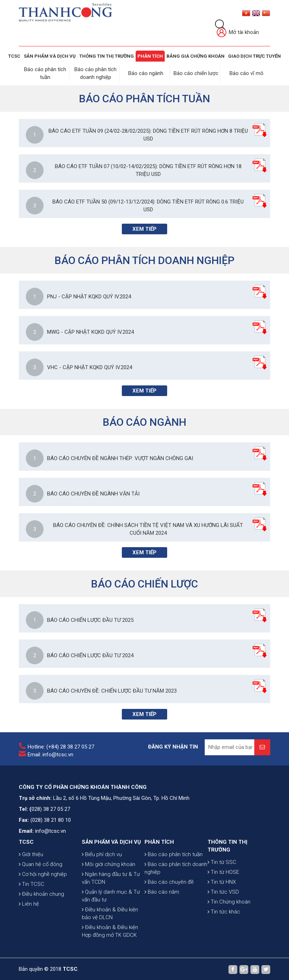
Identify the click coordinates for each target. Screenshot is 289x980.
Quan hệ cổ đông (41, 863)
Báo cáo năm (162, 891)
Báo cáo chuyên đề (169, 881)
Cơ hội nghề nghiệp (43, 873)
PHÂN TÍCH (159, 841)
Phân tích (150, 56)
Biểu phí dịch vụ (102, 853)
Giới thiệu (31, 853)
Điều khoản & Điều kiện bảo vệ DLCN (110, 912)
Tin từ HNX (222, 881)
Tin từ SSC (222, 861)
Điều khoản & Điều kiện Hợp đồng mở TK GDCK (110, 930)
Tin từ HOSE (223, 871)
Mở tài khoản (238, 33)
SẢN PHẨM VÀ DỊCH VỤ (50, 56)
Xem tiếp (144, 228)
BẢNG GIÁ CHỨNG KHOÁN (195, 56)
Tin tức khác (224, 911)
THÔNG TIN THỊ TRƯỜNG (107, 56)
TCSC (14, 56)
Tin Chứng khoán (229, 901)
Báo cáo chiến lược (196, 73)
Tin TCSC (32, 883)
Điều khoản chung (41, 893)
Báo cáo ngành (146, 73)
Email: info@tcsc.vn (50, 753)
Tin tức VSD (223, 891)
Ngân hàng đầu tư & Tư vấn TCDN (111, 877)
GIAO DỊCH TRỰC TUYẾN (254, 56)
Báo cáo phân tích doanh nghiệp (176, 867)
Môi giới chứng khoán (109, 863)
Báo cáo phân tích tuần (174, 853)
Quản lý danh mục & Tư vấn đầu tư (111, 895)
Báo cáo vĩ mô (247, 73)
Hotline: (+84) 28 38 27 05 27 (61, 746)
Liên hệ (29, 903)
